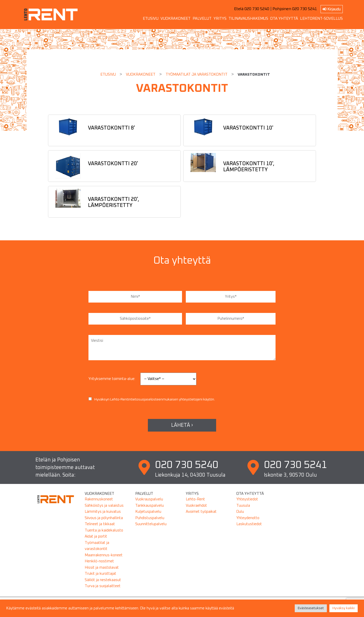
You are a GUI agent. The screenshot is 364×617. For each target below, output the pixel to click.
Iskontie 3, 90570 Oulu (290, 475)
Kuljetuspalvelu (148, 512)
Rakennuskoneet (99, 499)
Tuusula (243, 506)
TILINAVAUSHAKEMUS (248, 19)
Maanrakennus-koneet (104, 555)
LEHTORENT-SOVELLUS (321, 19)
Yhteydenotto (248, 518)
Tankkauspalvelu (150, 506)
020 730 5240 (187, 465)
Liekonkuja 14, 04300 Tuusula (190, 475)
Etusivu (108, 75)
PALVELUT (202, 19)
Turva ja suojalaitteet (103, 586)
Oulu (240, 512)
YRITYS (220, 19)
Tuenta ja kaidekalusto (104, 530)
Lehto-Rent (195, 499)
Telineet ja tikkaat (100, 524)
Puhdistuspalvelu (150, 518)
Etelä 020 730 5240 (252, 9)
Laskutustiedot (249, 524)
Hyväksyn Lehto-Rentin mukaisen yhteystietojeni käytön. (152, 400)
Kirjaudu (332, 9)
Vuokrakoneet (141, 75)
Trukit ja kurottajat (100, 574)
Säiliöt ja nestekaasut (103, 580)
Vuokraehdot (196, 506)
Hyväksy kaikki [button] (344, 608)
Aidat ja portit (96, 536)
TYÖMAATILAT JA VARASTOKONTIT (197, 75)
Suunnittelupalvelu (151, 524)
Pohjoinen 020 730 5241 (295, 9)
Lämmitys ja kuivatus (103, 512)
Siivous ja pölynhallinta (104, 518)
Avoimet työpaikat (201, 512)
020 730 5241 (295, 465)
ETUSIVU (151, 19)
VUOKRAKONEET (176, 19)
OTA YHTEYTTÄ (284, 19)
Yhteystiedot (247, 499)
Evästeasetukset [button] (311, 608)
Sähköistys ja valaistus (104, 506)
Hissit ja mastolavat (102, 568)
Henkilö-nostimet (99, 561)
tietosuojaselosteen (147, 399)
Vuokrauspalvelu (149, 499)
